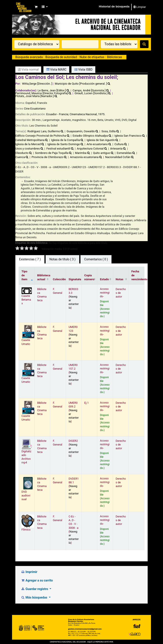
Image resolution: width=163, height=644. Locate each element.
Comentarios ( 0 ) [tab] (96, 259)
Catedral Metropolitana (30, 140)
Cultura (119, 144)
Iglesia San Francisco (128, 136)
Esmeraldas (124, 153)
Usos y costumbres (27, 149)
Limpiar (140, 7)
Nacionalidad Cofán (118, 157)
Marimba (81, 153)
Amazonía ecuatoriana (84, 157)
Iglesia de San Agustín (101, 140)
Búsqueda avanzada (29, 57)
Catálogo (24, 7)
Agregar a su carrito (37, 580)
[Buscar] (144, 44)
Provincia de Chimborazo (47, 157)
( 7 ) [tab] (30, 259)
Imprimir (29, 572)
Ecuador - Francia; (58, 114)
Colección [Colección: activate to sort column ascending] (59, 279)
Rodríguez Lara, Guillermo (44, 131)
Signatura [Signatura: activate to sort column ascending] (75, 279)
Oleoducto (22, 153)
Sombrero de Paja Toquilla (52, 153)
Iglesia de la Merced (28, 144)
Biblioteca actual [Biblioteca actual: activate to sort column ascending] (44, 277)
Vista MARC (57, 70)
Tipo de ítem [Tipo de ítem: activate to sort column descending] (24, 275)
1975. (102, 114)
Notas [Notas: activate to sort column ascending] (120, 279)
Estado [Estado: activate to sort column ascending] (104, 279)
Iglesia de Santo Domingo (64, 144)
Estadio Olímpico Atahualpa (90, 136)
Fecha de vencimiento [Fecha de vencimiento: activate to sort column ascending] (138, 275)
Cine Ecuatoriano (35, 109)
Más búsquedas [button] (34, 597)
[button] (36, 7)
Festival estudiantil (58, 149)
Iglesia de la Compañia (66, 140)
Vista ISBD (84, 70)
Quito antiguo (102, 153)
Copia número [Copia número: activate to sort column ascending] (89, 277)
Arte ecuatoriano (97, 144)
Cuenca (20, 157)
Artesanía (116, 149)
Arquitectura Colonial (90, 149)
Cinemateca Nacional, (84, 114)
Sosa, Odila (109, 131)
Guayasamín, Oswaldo (81, 131)
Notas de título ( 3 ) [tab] (62, 259)
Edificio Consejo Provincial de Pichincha (41, 136)
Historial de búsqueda (114, 6)
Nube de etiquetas (92, 57)
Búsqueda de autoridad (61, 57)
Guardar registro (35, 589)
